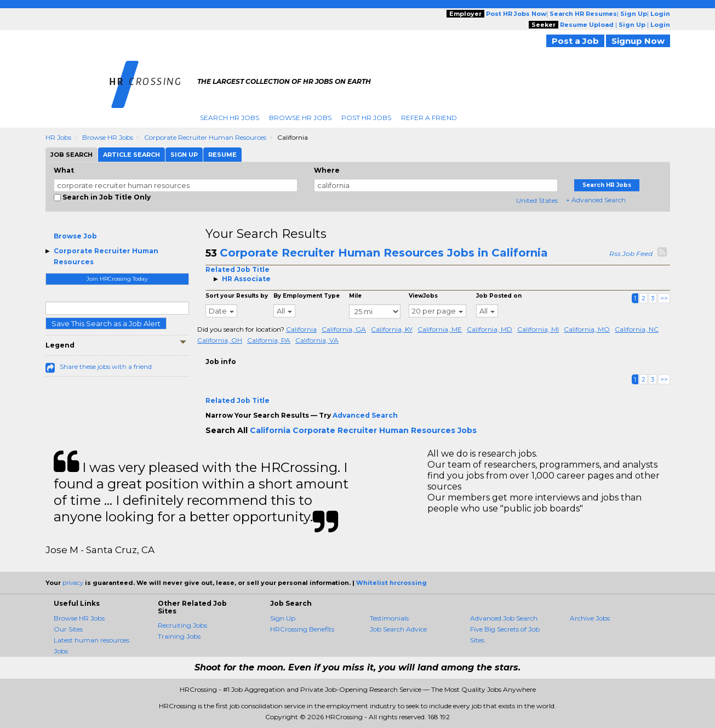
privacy (73, 583)
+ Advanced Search (596, 200)
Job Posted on (499, 296)
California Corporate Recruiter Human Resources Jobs (363, 430)
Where (327, 170)
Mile (355, 296)
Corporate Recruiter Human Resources (205, 137)
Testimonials (389, 618)
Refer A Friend (429, 118)
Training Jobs (179, 636)
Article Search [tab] (131, 155)
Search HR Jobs (230, 118)
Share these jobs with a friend (106, 366)
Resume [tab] (222, 155)
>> (664, 298)
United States (537, 200)
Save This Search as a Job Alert (106, 323)
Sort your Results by (237, 296)
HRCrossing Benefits (302, 629)
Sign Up (283, 618)
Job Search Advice (398, 629)
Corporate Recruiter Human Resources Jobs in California (384, 253)
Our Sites (68, 629)
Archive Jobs (590, 618)
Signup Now (638, 41)
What (64, 170)
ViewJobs (423, 296)
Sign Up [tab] (184, 155)
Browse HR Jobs (300, 118)
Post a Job (575, 41)
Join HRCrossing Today (117, 279)
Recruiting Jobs (182, 625)
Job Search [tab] (71, 155)
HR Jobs (58, 137)
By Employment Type (307, 296)
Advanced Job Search (504, 618)
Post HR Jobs (366, 118)
